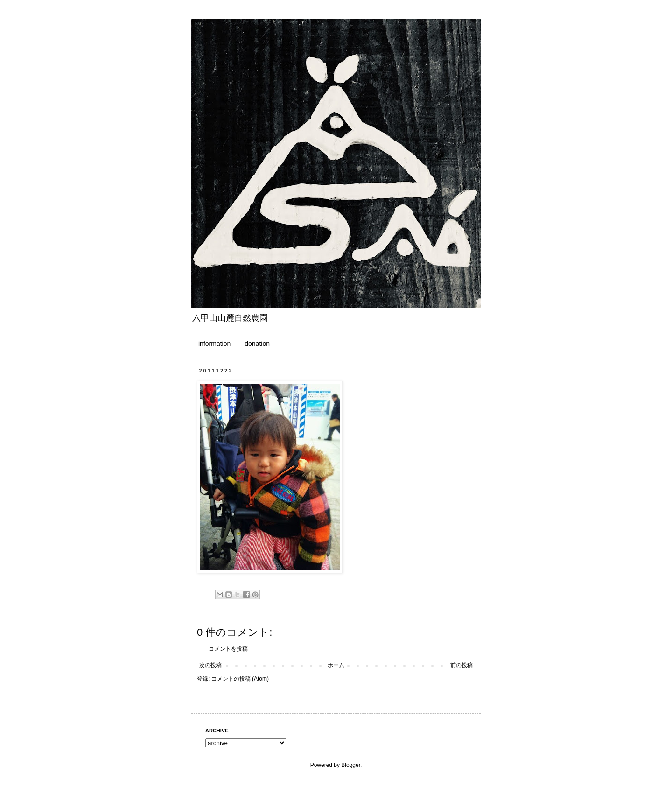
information (214, 344)
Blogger (351, 765)
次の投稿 (210, 665)
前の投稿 (462, 665)
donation (257, 344)
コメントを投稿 (228, 649)
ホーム (336, 665)
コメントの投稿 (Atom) (240, 679)
